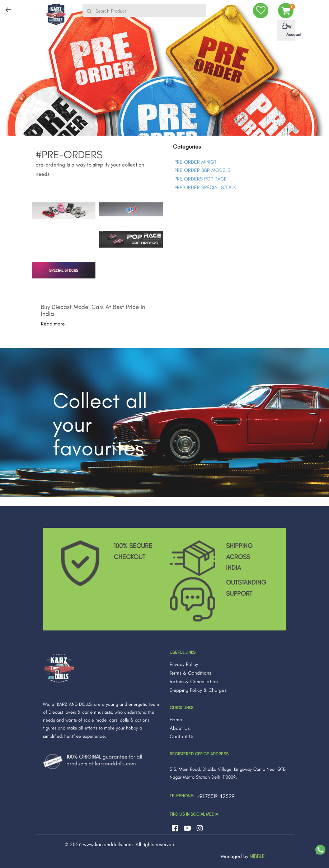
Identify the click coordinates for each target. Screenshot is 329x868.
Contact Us (182, 736)
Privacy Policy (184, 664)
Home (176, 720)
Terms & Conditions (191, 673)
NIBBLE (257, 856)
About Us (180, 728)
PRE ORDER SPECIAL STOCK (205, 187)
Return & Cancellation (194, 682)
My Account (288, 30)
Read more (53, 324)
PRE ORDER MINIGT (195, 162)
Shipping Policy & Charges (198, 690)
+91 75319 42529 (216, 796)
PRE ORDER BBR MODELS (202, 170)
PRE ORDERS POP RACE (201, 179)
